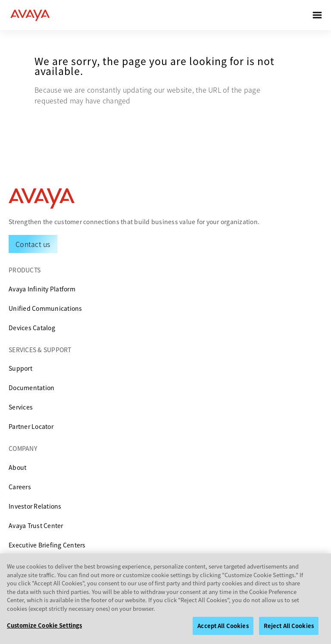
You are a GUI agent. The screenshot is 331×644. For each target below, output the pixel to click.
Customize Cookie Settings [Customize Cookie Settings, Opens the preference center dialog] (44, 629)
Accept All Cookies (223, 629)
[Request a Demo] (33, 244)
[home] (30, 15)
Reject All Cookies (289, 629)
